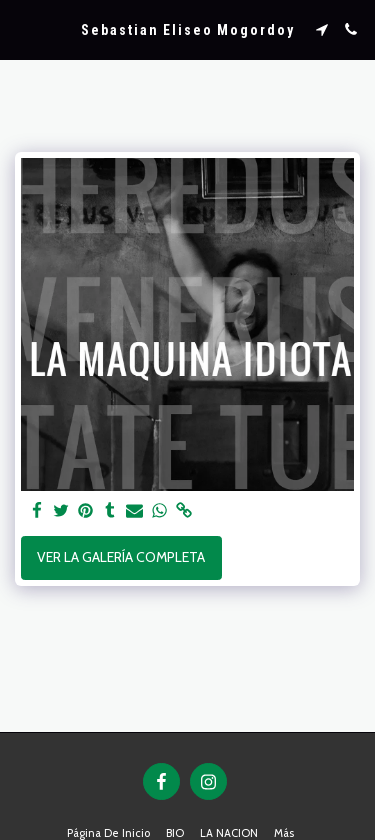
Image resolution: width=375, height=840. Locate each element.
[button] (22, 29)
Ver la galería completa (121, 557)
